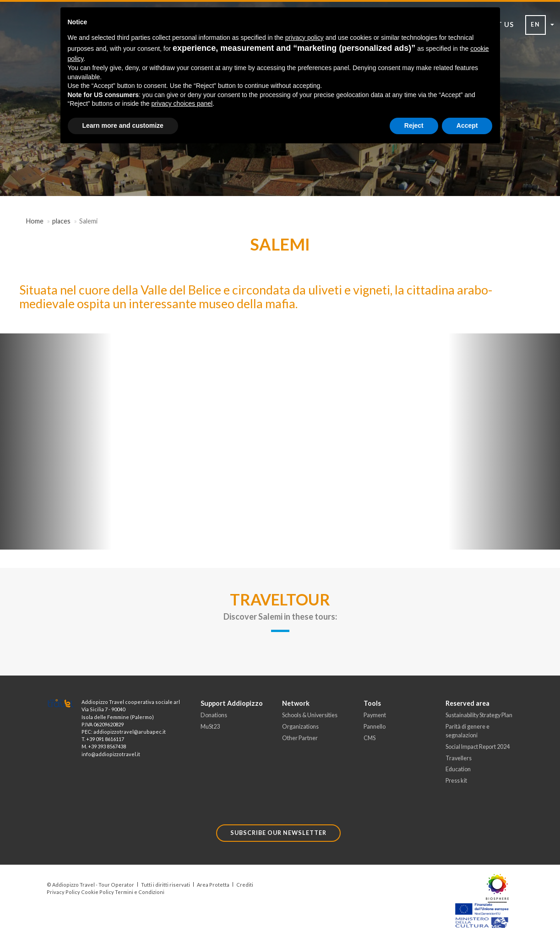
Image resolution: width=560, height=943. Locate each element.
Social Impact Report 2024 (478, 747)
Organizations (300, 727)
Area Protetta (213, 885)
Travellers (459, 758)
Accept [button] (467, 125)
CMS (370, 738)
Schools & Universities (310, 715)
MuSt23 (210, 727)
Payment (375, 715)
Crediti (245, 885)
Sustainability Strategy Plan (479, 715)
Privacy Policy (63, 892)
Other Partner (300, 738)
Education (458, 770)
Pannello (375, 727)
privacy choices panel (182, 104)
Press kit (456, 781)
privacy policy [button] (304, 38)
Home (35, 221)
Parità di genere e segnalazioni (468, 731)
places (61, 221)
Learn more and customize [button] (123, 125)
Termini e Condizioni (140, 892)
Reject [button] (414, 125)
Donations (214, 715)
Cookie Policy (98, 892)
